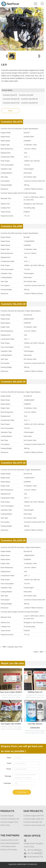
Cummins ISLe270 (10, 95)
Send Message (22, 792)
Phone (8, 769)
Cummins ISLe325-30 (29, 103)
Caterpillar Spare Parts (15, 647)
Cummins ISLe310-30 (11, 99)
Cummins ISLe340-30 (29, 99)
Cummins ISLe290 (26, 95)
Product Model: (7, 90)
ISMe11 (36, 652)
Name (9, 758)
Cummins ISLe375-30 (11, 103)
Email (9, 763)
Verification (7, 783)
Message (8, 776)
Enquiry (10, 111)
